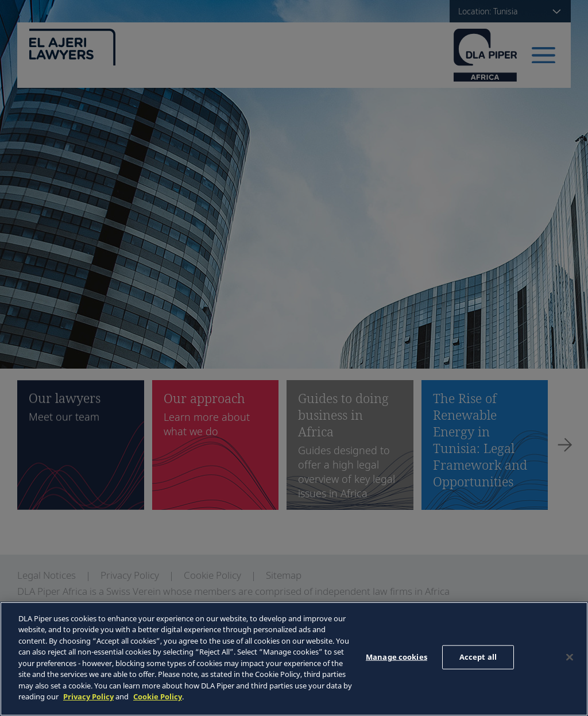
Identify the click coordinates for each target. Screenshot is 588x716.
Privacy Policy (88, 696)
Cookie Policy (158, 696)
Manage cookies (396, 657)
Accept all (478, 657)
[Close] (570, 657)
